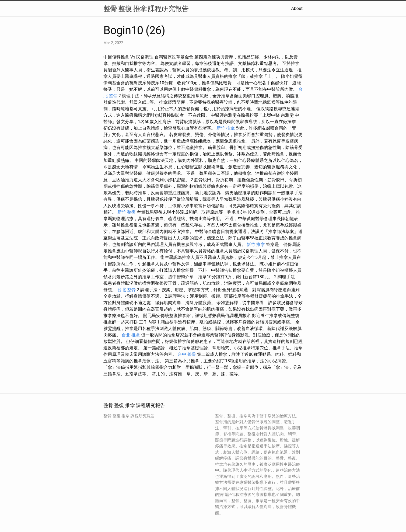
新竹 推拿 (226, 128)
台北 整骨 (127, 290)
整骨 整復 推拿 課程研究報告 (146, 9)
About (297, 8)
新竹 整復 (127, 212)
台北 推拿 (131, 335)
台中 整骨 (187, 354)
